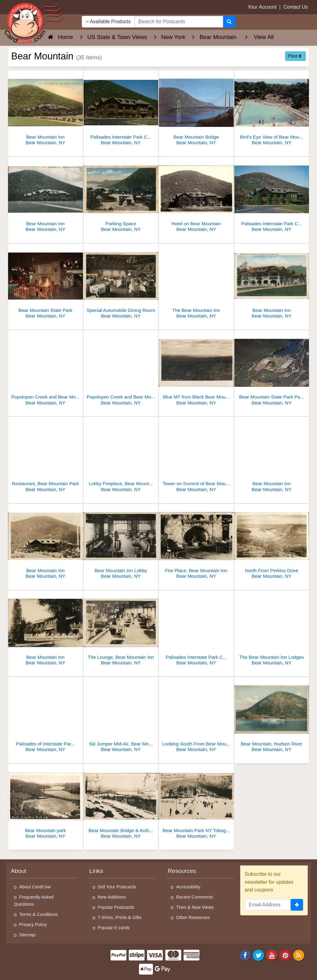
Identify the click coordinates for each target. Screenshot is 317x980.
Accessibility (188, 887)
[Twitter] (258, 955)
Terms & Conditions (39, 914)
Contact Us (295, 7)
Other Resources (193, 917)
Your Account (262, 7)
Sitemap (27, 935)
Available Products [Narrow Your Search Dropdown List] (108, 22)
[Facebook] (245, 955)
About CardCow (35, 887)
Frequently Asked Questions (34, 901)
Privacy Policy (33, 925)
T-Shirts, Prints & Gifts (120, 917)
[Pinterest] (285, 955)
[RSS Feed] (299, 955)
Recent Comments (195, 897)
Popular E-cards (114, 928)
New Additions (112, 897)
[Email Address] (268, 905)
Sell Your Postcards (117, 887)
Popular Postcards (116, 907)
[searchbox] (179, 22)
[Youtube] (272, 955)
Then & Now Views (195, 907)
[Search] (229, 22)
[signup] (297, 905)
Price (295, 56)
